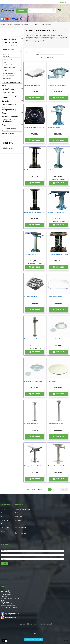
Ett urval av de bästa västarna (9, 129)
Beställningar (19, 513)
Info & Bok (35, 98)
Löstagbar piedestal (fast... (33, 466)
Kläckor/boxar (6, 54)
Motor (4, 86)
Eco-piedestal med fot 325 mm (34, 212)
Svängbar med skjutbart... (32, 85)
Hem (4, 33)
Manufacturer (6, 535)
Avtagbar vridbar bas (31, 297)
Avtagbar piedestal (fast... (56, 466)
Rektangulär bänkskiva (55, 297)
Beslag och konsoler (8, 76)
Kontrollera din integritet (34, 640)
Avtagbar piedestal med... (32, 424)
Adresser (18, 524)
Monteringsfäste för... (55, 339)
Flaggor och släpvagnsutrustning (9, 109)
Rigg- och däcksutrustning (11, 82)
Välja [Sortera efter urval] (52, 53)
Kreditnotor (19, 520)
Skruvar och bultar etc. (9, 49)
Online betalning (20, 533)
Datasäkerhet (5, 513)
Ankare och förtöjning (9, 43)
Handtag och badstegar (9, 73)
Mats (5, 62)
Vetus (4, 125)
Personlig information (22, 509)
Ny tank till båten (8, 134)
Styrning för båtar (8, 89)
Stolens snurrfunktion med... (57, 85)
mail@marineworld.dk (8, 606)
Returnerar (5, 524)
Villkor (3, 517)
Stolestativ (52, 170)
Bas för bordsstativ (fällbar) (33, 381)
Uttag (4, 113)
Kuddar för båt (8, 65)
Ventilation (6, 71)
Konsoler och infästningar (11, 46)
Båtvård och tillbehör (9, 39)
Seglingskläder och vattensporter (8, 121)
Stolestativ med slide (31, 254)
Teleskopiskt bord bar (31, 339)
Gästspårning (19, 517)
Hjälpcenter (5, 520)
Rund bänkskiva (53, 381)
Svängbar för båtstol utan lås (34, 127)
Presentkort (11, 148)
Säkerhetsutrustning (9, 104)
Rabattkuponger (20, 527)
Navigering (6, 101)
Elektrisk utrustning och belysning (10, 97)
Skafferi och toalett (8, 92)
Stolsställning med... (54, 127)
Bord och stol (6, 57)
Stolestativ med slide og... (56, 212)
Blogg (3, 531)
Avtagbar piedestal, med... (56, 424)
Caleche (5, 52)
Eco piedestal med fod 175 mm (58, 254)
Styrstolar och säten (9, 67)
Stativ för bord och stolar (11, 60)
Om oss (3, 509)
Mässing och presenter (10, 116)
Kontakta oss (5, 527)
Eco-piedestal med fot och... (33, 170)
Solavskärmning (7, 78)
